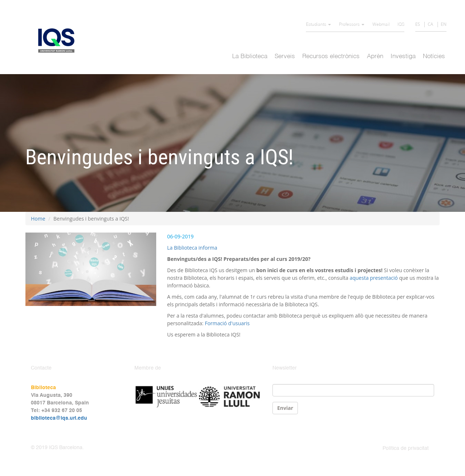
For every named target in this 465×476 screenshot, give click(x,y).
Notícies (434, 57)
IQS (401, 25)
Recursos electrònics (331, 57)
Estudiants (318, 25)
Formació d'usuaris (227, 323)
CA (430, 24)
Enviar (285, 408)
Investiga (403, 57)
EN (444, 24)
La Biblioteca (250, 57)
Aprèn (375, 57)
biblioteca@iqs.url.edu (59, 418)
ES (418, 24)
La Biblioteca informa (192, 248)
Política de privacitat (406, 448)
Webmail (381, 25)
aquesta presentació (374, 278)
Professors (352, 25)
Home (38, 219)
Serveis (285, 57)
